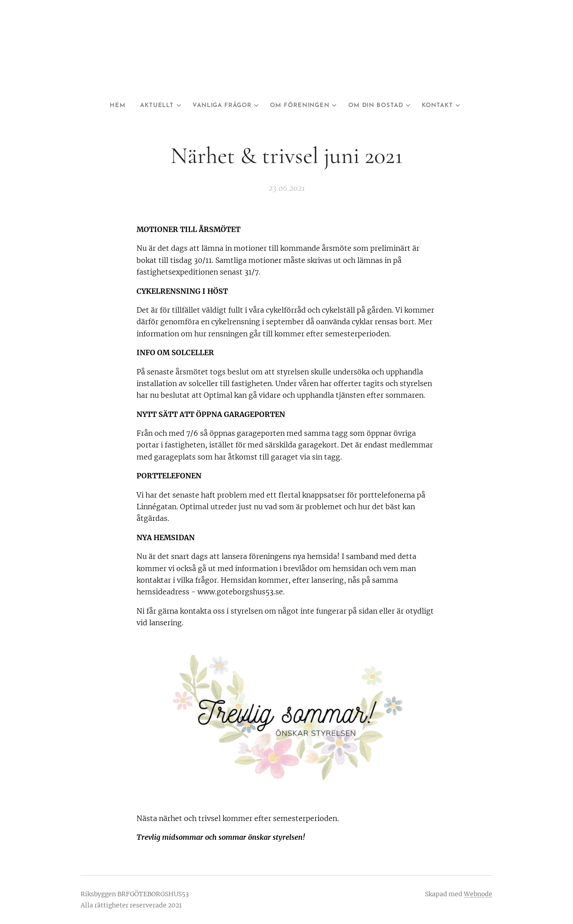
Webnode (478, 894)
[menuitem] (111, 106)
